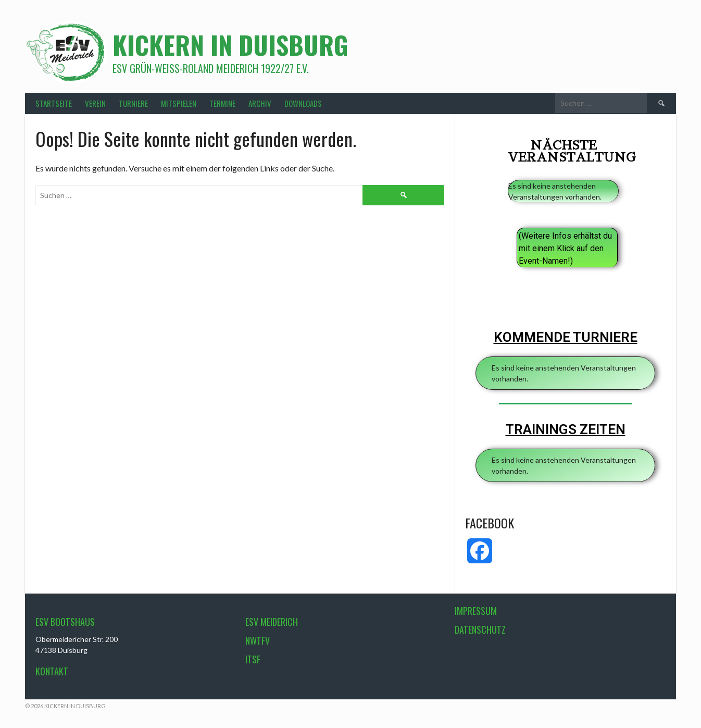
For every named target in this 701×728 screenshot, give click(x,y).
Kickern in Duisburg (230, 45)
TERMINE (222, 103)
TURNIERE (133, 103)
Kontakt (52, 671)
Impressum (476, 611)
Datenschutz (480, 630)
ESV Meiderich (272, 622)
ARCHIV (260, 103)
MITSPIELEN (179, 103)
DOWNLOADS (303, 103)
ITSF (253, 659)
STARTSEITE (54, 103)
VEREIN (95, 103)
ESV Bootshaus (65, 622)
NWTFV (258, 640)
